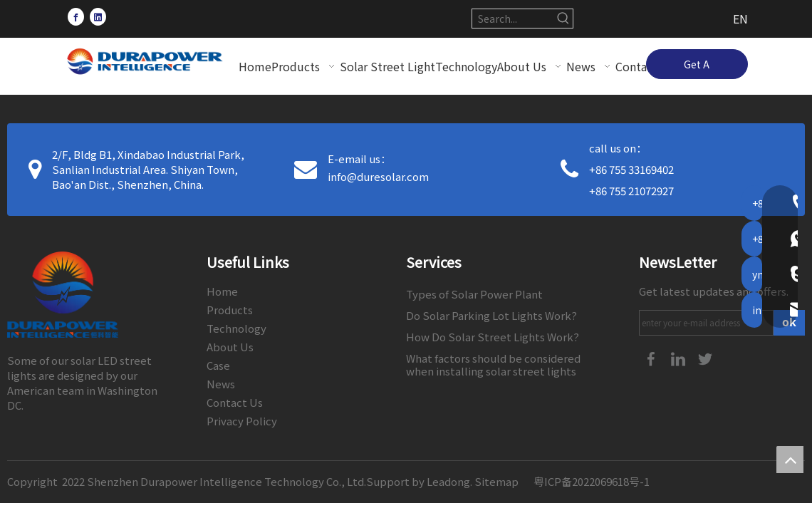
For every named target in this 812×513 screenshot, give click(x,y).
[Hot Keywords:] (563, 19)
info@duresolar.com (378, 176)
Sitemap (496, 481)
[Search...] (513, 19)
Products (230, 310)
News (221, 384)
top (790, 460)
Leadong (448, 481)
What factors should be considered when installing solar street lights (493, 364)
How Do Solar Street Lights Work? (493, 337)
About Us (230, 347)
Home (222, 291)
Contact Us (235, 402)
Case (218, 365)
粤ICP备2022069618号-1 (592, 481)
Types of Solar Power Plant (474, 294)
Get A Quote (697, 68)
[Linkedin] (98, 16)
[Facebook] (76, 16)
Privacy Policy (242, 421)
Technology (236, 328)
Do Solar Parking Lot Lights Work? (491, 315)
